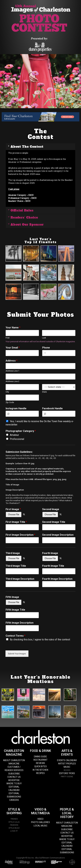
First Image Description (20, 535)
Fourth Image (50, 553)
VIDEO (40, 819)
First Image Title (16, 522)
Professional (17, 439)
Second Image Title (54, 522)
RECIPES (40, 773)
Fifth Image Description (20, 623)
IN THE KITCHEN (40, 770)
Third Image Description (20, 579)
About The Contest (27, 147)
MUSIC (67, 767)
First (8, 338)
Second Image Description (58, 535)
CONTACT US (14, 777)
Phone (46, 348)
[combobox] (44, 353)
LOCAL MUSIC (40, 826)
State (44, 392)
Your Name (13, 328)
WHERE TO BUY (14, 784)
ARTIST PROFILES (67, 764)
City (7, 392)
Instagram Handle (16, 408)
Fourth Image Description (57, 579)
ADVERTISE (14, 780)
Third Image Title (16, 566)
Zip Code (10, 402)
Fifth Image (12, 597)
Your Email (13, 348)
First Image (13, 509)
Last (44, 338)
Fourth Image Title (53, 566)
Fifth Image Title (15, 610)
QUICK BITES (40, 766)
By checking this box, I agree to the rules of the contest (40, 640)
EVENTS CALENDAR (67, 760)
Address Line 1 (12, 371)
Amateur (14, 435)
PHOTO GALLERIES (40, 822)
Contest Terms (15, 636)
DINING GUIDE (40, 757)
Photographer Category (21, 431)
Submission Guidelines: (19, 452)
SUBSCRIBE (14, 774)
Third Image (13, 553)
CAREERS (14, 800)
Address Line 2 (12, 381)
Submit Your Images (17, 654)
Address (11, 361)
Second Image (51, 509)
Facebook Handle (52, 408)
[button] (40, 147)
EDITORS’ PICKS (67, 773)
